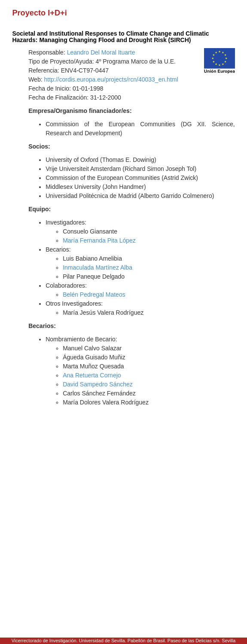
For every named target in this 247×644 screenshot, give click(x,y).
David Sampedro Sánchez (98, 384)
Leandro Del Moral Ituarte (101, 52)
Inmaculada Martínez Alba (98, 267)
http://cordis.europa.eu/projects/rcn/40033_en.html (111, 79)
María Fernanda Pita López (99, 240)
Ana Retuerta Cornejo (92, 375)
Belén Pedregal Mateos (94, 295)
